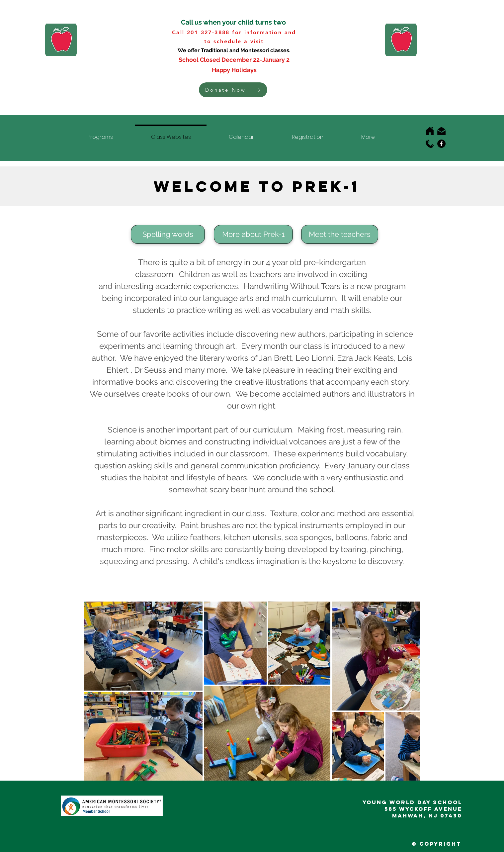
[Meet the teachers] (340, 234)
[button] (233, 90)
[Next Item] (409, 691)
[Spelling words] (168, 234)
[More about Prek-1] (253, 234)
